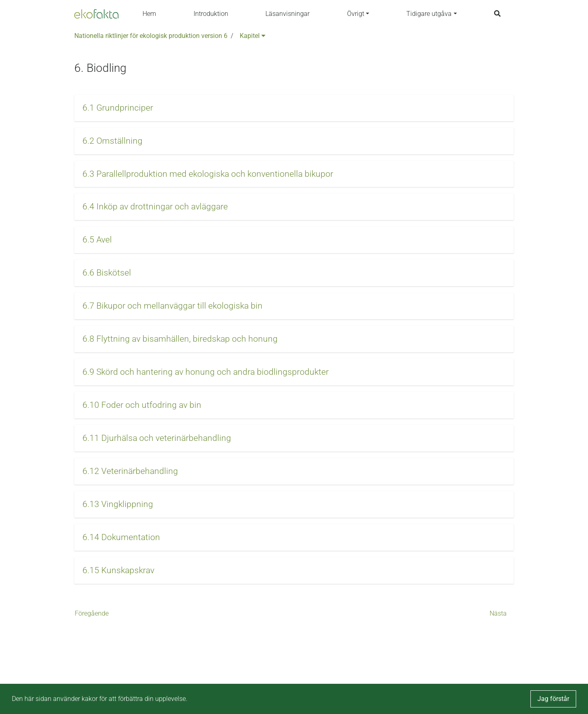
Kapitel (253, 36)
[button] (294, 108)
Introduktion (211, 14)
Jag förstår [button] (553, 699)
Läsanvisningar (287, 14)
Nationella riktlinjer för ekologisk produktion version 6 (151, 36)
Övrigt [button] (356, 14)
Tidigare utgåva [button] (429, 14)
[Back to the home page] (96, 14)
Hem (149, 14)
